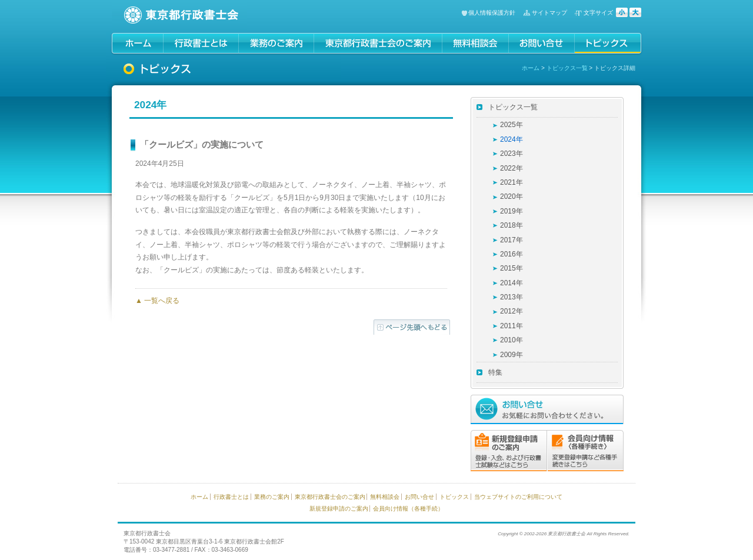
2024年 (512, 139)
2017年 (512, 240)
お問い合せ (419, 497)
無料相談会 (385, 497)
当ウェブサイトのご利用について (518, 497)
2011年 (512, 326)
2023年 (512, 154)
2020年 (512, 196)
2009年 (512, 355)
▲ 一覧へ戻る (157, 301)
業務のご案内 (272, 497)
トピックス (454, 497)
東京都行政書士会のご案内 (330, 497)
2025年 (512, 125)
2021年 (512, 182)
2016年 (512, 254)
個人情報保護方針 (492, 13)
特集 (495, 372)
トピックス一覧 (567, 68)
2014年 (512, 283)
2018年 (512, 225)
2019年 (512, 211)
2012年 (512, 311)
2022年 (512, 168)
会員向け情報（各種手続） (408, 509)
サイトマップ (549, 13)
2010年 (512, 340)
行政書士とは (231, 497)
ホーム (531, 68)
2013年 (512, 297)
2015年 (512, 268)
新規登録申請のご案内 (339, 509)
